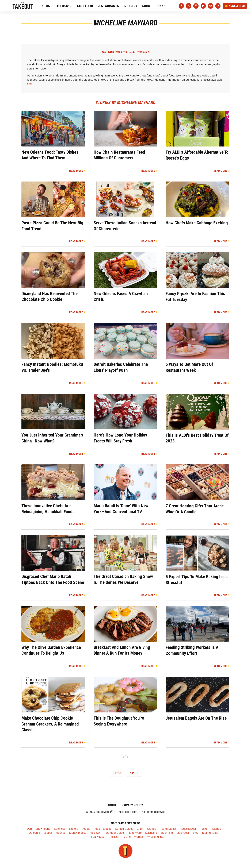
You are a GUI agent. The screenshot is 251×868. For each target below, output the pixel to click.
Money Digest (77, 833)
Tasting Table (210, 833)
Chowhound (43, 829)
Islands (216, 829)
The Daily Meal (96, 837)
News (46, 6)
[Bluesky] (211, 6)
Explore (74, 829)
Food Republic (103, 829)
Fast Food (85, 6)
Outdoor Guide (115, 833)
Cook (146, 6)
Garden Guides (124, 829)
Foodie (86, 829)
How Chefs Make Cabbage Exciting (197, 223)
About (112, 805)
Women (139, 837)
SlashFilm (167, 833)
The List (114, 837)
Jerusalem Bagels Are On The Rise (196, 718)
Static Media (103, 812)
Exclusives (64, 6)
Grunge (152, 829)
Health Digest (168, 829)
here (30, 84)
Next (133, 773)
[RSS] (218, 6)
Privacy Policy (132, 805)
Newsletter (235, 6)
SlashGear (183, 833)
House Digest (188, 829)
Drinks (160, 6)
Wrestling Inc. (156, 837)
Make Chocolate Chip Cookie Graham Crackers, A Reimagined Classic (50, 724)
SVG (195, 833)
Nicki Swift (96, 833)
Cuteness (60, 829)
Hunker (204, 829)
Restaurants (108, 6)
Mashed (61, 833)
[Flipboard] (203, 6)
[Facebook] (181, 6)
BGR (29, 829)
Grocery (131, 6)
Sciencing (151, 833)
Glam (140, 829)
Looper (48, 833)
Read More (76, 171)
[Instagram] (196, 6)
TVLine (126, 837)
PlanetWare (134, 833)
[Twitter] (189, 6)
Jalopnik (35, 833)
